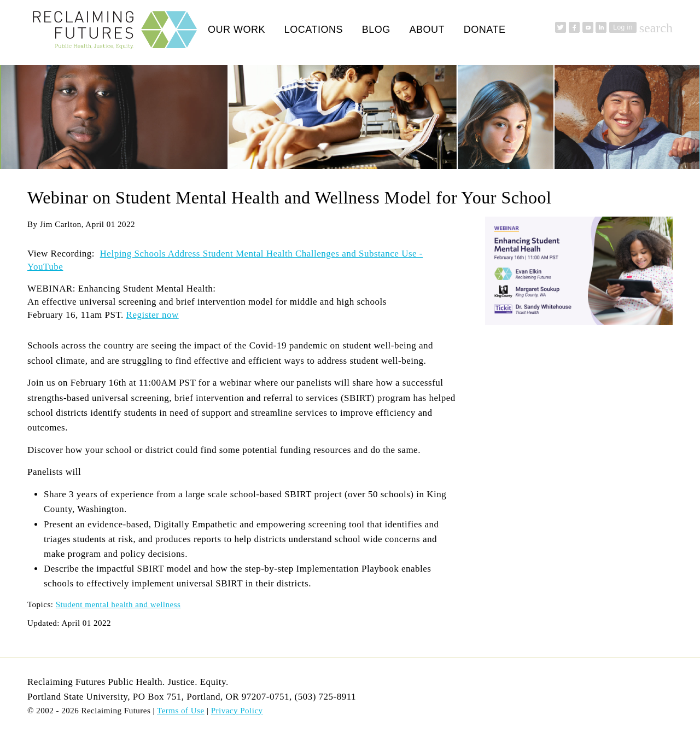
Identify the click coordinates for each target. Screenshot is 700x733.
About (427, 30)
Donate (485, 30)
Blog (376, 30)
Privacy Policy (237, 711)
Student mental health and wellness (118, 604)
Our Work (237, 30)
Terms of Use (181, 711)
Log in (623, 27)
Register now (153, 315)
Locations (314, 30)
